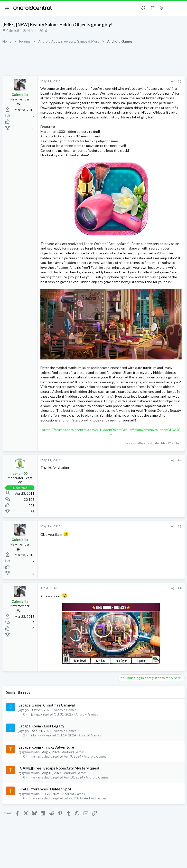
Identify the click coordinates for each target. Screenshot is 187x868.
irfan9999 (38, 735)
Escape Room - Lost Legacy (41, 726)
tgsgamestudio (29, 752)
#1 (180, 81)
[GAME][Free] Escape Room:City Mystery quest (59, 768)
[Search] (180, 8)
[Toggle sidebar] (171, 8)
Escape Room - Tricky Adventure (46, 747)
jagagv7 (24, 710)
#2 (180, 460)
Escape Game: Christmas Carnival (47, 705)
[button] (7, 8)
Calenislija (13, 31)
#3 (180, 527)
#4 (180, 588)
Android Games (65, 710)
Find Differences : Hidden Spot (45, 789)
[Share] (173, 82)
